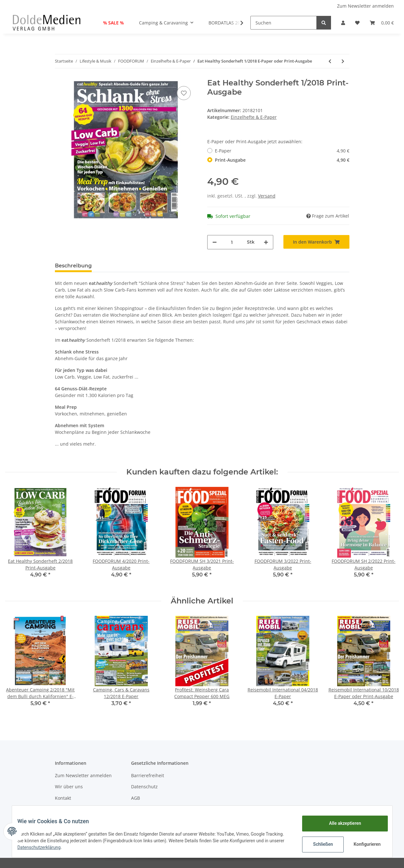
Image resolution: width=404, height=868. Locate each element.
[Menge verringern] (215, 242)
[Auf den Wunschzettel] (184, 93)
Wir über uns (69, 787)
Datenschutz (144, 787)
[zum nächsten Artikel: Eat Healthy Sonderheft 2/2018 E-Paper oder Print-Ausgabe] (343, 61)
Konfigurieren (363, 844)
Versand (267, 196)
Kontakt (63, 798)
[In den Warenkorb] (316, 242)
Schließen (318, 844)
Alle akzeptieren (340, 823)
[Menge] (232, 242)
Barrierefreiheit (148, 775)
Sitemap (140, 809)
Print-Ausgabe (282, 160)
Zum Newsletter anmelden (365, 6)
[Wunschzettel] (357, 23)
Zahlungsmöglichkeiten (80, 809)
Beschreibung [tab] (73, 266)
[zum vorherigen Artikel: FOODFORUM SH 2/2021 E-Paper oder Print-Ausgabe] (330, 61)
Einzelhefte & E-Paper (254, 117)
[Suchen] (284, 23)
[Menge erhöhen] (266, 242)
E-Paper (282, 151)
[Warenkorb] (382, 23)
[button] (343, 23)
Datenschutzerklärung (73, 847)
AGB (136, 798)
